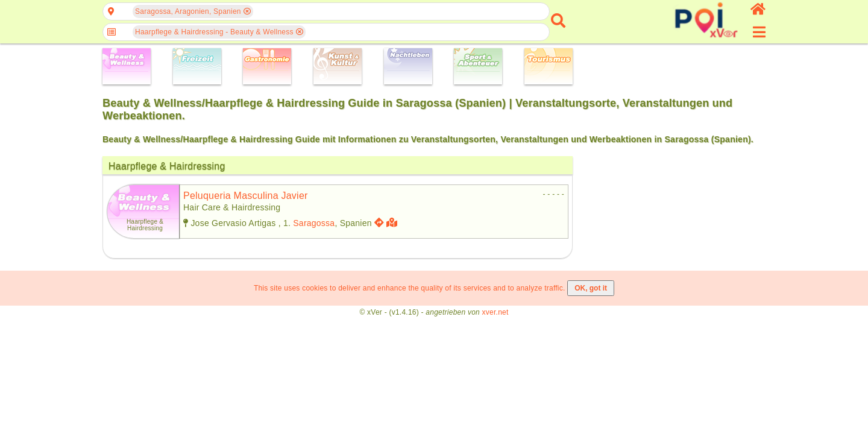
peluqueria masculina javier (246, 196)
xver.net (495, 312)
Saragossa (314, 223)
